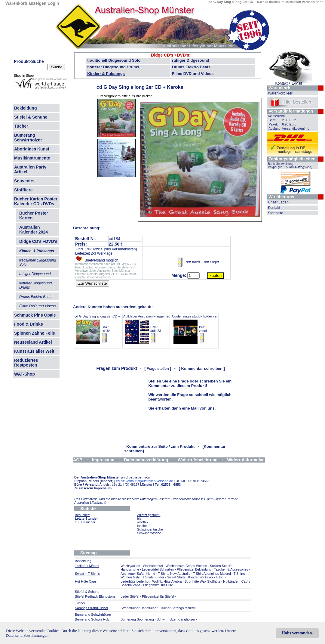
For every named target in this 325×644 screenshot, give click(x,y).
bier (140, 519)
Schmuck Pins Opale (35, 315)
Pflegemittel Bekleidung (194, 569)
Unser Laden (278, 202)
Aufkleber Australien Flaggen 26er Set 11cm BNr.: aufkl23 (156, 329)
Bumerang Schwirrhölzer (28, 138)
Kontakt (274, 208)
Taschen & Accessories (231, 569)
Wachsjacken (130, 566)
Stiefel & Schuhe (31, 117)
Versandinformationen (291, 111)
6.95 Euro (289, 124)
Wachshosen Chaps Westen (186, 566)
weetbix (143, 522)
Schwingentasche (150, 529)
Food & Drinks (29, 324)
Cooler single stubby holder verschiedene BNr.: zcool (202, 329)
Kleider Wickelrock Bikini (206, 577)
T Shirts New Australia (174, 574)
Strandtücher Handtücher (139, 608)
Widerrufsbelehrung (198, 460)
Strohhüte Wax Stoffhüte (202, 581)
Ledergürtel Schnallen (158, 569)
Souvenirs (24, 181)
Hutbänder (231, 581)
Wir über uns (281, 197)
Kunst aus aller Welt (34, 351)
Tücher (21, 126)
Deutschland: (277, 116)
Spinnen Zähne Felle (35, 333)
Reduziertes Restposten (26, 363)
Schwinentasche (149, 533)
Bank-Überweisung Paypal (290, 166)
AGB (78, 460)
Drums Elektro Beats (191, 67)
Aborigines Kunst (32, 149)
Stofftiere (23, 190)
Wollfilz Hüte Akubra (167, 581)
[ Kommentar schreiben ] (202, 368)
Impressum (103, 460)
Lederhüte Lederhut (135, 581)
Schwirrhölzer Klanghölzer (176, 619)
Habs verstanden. (297, 633)
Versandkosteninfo (296, 128)
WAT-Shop (25, 374)
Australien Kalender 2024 (34, 230)
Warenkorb (279, 88)
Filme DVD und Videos (193, 74)
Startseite (276, 213)
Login (53, 3)
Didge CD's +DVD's (170, 55)
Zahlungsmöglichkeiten (292, 159)
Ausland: (275, 128)
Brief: (272, 120)
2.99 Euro (289, 120)
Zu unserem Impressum (93, 488)
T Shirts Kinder (153, 577)
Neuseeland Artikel (33, 342)
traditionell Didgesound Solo (114, 60)
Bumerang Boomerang (137, 619)
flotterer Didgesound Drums (113, 67)
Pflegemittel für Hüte (158, 585)
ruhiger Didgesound (191, 60)
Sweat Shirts (176, 577)
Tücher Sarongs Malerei (178, 608)
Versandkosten (124, 249)
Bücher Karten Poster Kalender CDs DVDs (36, 201)
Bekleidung (25, 108)
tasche (142, 526)
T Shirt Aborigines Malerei (212, 574)
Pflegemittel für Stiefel (158, 596)
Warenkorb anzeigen (26, 3)
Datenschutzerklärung (146, 460)
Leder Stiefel (130, 596)
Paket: (273, 124)
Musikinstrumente (32, 158)
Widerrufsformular (246, 460)
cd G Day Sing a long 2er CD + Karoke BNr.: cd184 (103, 329)
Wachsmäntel (153, 566)
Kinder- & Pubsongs (106, 74)
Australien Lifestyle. (90, 503)
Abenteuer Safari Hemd (138, 574)
